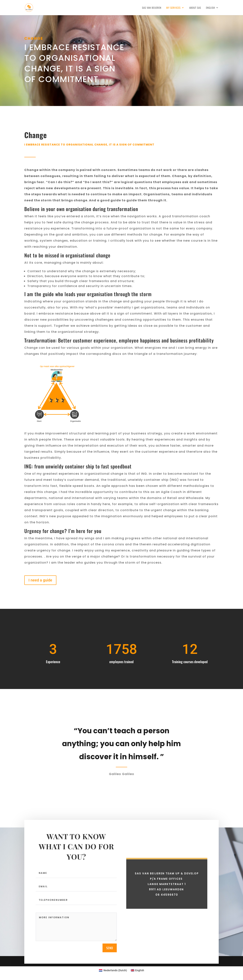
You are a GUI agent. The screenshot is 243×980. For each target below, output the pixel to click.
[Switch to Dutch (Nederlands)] (113, 970)
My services (173, 8)
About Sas (195, 8)
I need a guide (40, 580)
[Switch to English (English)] (138, 970)
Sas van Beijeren (152, 8)
